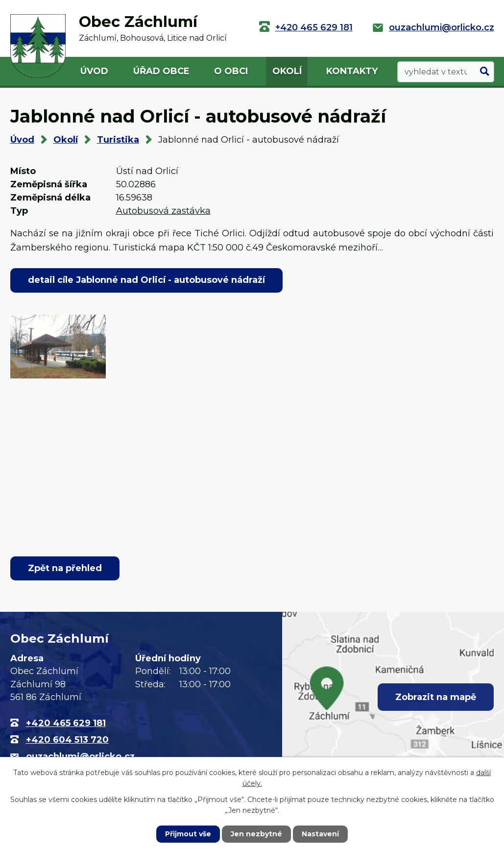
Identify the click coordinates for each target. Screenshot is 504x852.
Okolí (287, 71)
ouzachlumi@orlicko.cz (442, 27)
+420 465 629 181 (314, 27)
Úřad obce (161, 71)
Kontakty (352, 71)
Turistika (118, 140)
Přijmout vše (188, 834)
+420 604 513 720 (67, 740)
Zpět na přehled (65, 568)
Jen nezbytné (256, 834)
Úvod (94, 71)
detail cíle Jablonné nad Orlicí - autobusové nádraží (146, 280)
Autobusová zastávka (163, 211)
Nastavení (320, 834)
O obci (231, 71)
